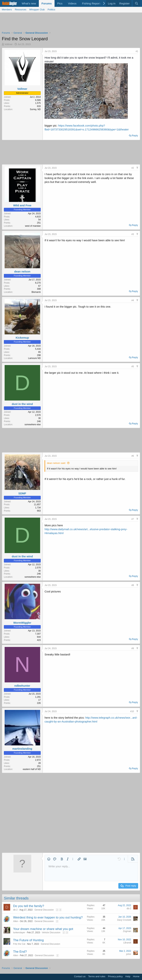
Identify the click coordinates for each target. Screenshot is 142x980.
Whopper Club (37, 10)
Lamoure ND (34, 358)
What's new (29, 3)
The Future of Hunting (28, 940)
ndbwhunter (22, 686)
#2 (133, 168)
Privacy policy (115, 976)
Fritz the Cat (19, 944)
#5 (133, 367)
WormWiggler (22, 623)
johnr (129, 954)
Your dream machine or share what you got (43, 929)
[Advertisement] (71, 23)
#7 (133, 519)
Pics (60, 3)
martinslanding (22, 749)
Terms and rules (97, 976)
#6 (133, 456)
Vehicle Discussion (51, 933)
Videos (72, 3)
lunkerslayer (19, 933)
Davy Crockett (124, 920)
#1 (137, 51)
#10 (132, 711)
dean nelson (22, 271)
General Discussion (44, 910)
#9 (133, 648)
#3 (133, 234)
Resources (21, 10)
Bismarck (36, 292)
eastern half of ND (32, 769)
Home (136, 976)
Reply (135, 136)
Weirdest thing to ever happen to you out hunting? (48, 917)
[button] (49, 859)
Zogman (127, 931)
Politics (51, 10)
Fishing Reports (92, 3)
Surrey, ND (35, 109)
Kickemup (22, 338)
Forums (47, 3)
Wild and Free (22, 205)
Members (7, 10)
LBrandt (127, 943)
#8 (133, 585)
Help (128, 976)
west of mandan (33, 226)
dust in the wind (22, 404)
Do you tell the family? (29, 906)
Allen (16, 921)
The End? (20, 952)
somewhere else (33, 425)
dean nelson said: (56, 463)
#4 (133, 300)
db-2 (15, 910)
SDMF (22, 493)
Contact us (80, 976)
